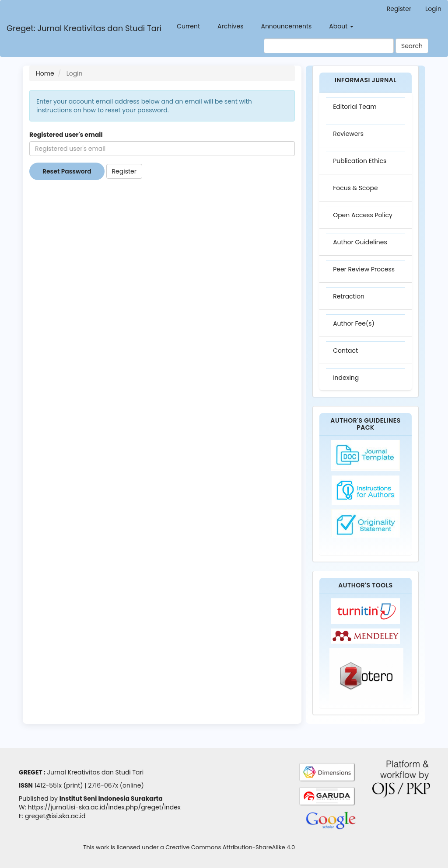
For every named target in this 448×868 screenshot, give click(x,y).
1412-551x (48, 785)
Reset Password (67, 171)
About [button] (341, 26)
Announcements (286, 26)
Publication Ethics (360, 161)
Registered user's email (66, 135)
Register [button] (124, 171)
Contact (345, 351)
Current (188, 26)
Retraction (349, 296)
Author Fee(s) (354, 323)
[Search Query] (329, 46)
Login (433, 9)
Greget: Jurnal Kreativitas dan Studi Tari (84, 28)
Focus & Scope (355, 188)
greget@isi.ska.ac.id (55, 816)
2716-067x (103, 785)
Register (399, 9)
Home (45, 73)
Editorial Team (355, 107)
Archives (230, 26)
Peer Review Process (364, 269)
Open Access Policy (363, 215)
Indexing (346, 378)
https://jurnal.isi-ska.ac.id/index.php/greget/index (104, 807)
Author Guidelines (360, 242)
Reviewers (348, 134)
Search (412, 46)
